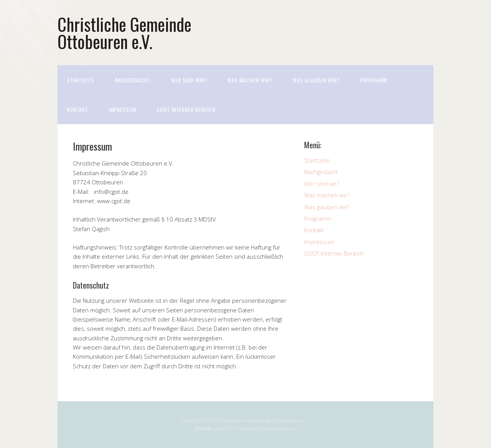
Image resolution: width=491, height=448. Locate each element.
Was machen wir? (250, 80)
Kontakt (77, 109)
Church (203, 428)
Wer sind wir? (189, 80)
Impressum (122, 109)
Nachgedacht (133, 80)
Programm (374, 80)
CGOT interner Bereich (186, 109)
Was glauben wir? (316, 80)
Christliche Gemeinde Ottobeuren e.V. (124, 33)
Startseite (81, 80)
